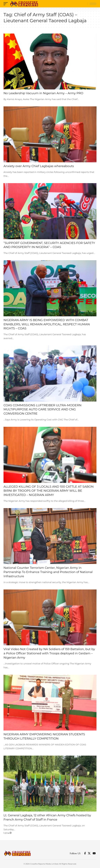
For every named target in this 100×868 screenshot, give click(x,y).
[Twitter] (89, 853)
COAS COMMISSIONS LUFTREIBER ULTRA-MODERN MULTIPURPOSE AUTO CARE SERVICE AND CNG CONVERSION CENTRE (42, 409)
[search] (84, 4)
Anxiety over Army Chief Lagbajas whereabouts (39, 166)
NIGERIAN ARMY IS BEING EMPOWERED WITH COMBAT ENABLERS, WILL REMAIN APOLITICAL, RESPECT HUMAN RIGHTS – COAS (47, 324)
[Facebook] (85, 853)
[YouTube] (94, 853)
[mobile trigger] (7, 4)
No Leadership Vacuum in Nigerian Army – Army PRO (43, 93)
